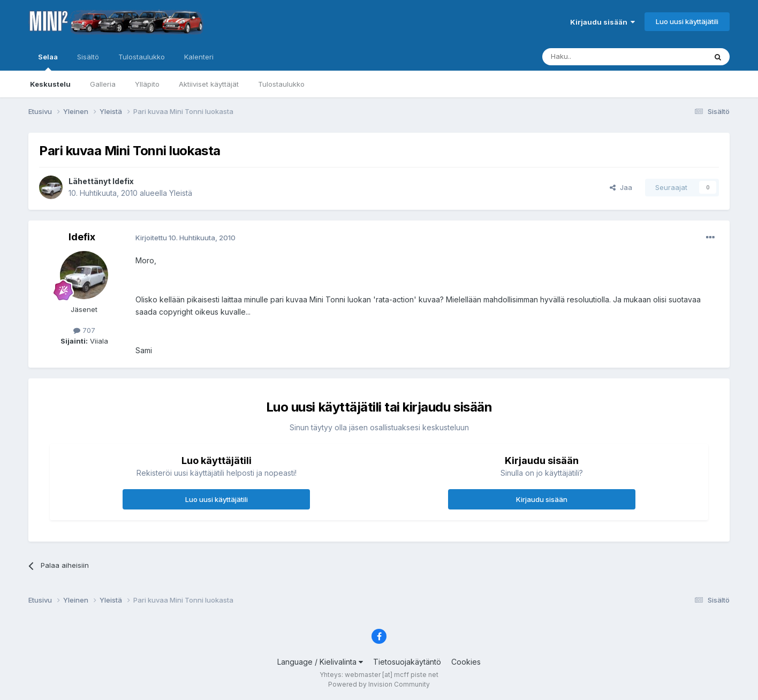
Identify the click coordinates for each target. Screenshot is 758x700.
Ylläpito (147, 84)
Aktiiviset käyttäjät (209, 84)
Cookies (466, 662)
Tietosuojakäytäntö (407, 662)
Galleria (103, 84)
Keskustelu (50, 84)
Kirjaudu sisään (602, 22)
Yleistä (181, 193)
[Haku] (597, 57)
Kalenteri (199, 57)
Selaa (48, 62)
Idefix (123, 181)
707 (84, 330)
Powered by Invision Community (379, 684)
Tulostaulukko (281, 84)
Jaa (621, 187)
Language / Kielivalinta (320, 662)
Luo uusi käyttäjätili (687, 21)
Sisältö (88, 57)
